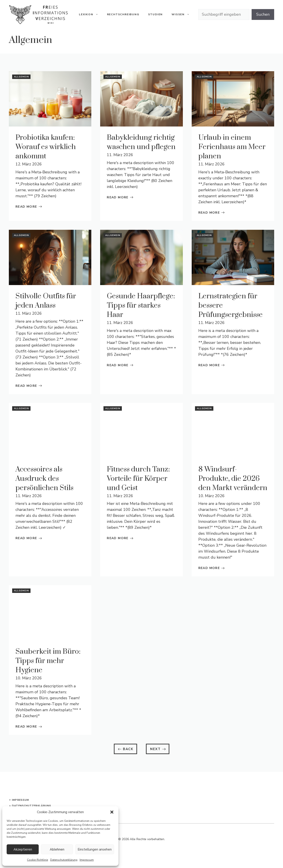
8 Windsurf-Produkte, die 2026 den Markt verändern (233, 479)
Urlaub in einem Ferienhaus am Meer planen (232, 147)
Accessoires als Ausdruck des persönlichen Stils (44, 479)
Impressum (87, 860)
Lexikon (91, 14)
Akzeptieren (23, 849)
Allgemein (21, 77)
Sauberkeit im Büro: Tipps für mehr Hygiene (48, 661)
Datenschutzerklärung (64, 860)
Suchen (263, 14)
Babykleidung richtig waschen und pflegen (141, 142)
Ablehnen (57, 849)
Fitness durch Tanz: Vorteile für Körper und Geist (138, 479)
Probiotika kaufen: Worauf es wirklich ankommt (46, 147)
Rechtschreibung (123, 14)
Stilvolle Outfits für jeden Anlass (46, 301)
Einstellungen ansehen (95, 849)
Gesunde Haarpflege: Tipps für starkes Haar (141, 306)
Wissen (183, 14)
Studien (156, 14)
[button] (112, 812)
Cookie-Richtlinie (37, 860)
